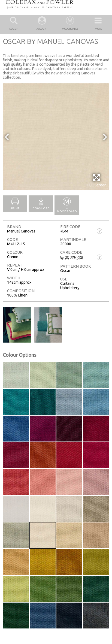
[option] (56, 137)
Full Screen (97, 180)
